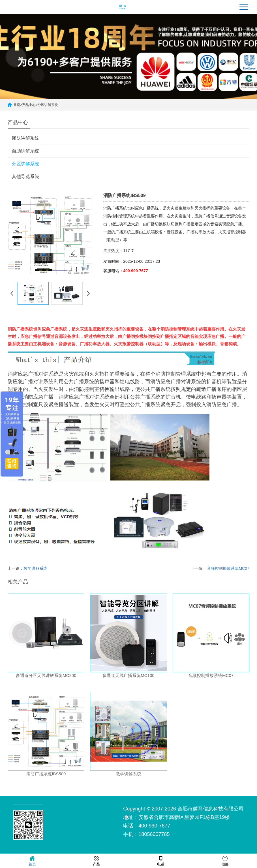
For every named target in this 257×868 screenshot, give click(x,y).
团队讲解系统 (25, 138)
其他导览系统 (25, 176)
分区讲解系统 (48, 105)
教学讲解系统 (35, 568)
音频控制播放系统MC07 (228, 568)
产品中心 (29, 105)
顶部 (225, 860)
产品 (97, 860)
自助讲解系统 (25, 151)
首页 (17, 105)
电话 (161, 860)
